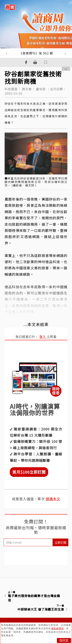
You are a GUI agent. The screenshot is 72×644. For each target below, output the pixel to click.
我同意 (64, 640)
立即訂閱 (60, 542)
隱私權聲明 (58, 629)
